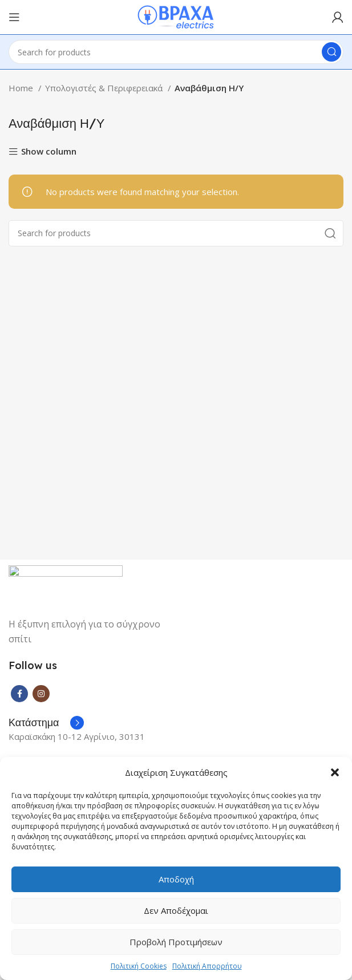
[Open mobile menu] (14, 17)
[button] (335, 772)
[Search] (176, 52)
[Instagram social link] (41, 694)
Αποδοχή (176, 879)
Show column (49, 152)
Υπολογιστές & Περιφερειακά (105, 88)
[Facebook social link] (19, 694)
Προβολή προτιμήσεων (176, 942)
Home (22, 88)
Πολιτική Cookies (139, 966)
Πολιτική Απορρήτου (207, 966)
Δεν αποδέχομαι (176, 910)
